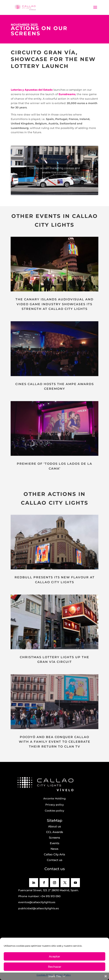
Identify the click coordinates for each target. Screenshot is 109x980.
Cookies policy (54, 811)
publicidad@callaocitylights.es (39, 908)
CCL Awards (55, 832)
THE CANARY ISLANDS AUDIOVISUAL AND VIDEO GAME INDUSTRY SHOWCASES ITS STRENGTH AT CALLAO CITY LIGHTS (54, 304)
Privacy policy (55, 805)
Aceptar (54, 956)
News (54, 849)
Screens (54, 838)
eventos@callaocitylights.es (37, 902)
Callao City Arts (54, 854)
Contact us (55, 860)
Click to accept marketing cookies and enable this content (55, 170)
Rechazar (55, 967)
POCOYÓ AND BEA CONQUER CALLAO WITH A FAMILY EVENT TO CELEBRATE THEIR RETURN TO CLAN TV (55, 742)
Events (55, 843)
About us (55, 826)
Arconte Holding (54, 798)
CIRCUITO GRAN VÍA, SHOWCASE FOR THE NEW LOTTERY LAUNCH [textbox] (53, 59)
